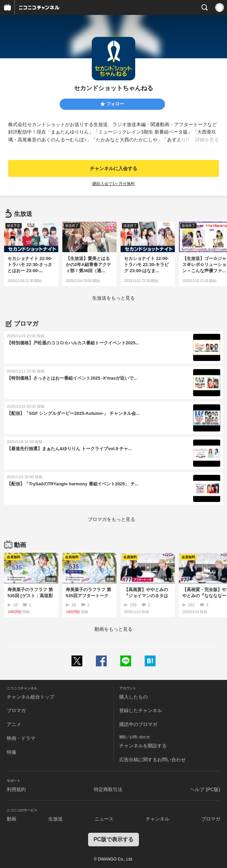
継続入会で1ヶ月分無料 (114, 184)
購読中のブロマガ (138, 724)
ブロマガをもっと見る (111, 519)
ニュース (104, 819)
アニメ (14, 724)
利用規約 (16, 789)
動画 (12, 819)
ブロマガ (16, 710)
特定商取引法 (108, 789)
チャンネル (158, 819)
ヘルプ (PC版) (205, 789)
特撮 (12, 752)
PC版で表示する (113, 839)
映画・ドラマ (21, 738)
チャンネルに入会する (113, 168)
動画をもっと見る (113, 629)
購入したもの (133, 697)
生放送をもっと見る (113, 298)
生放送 (56, 819)
